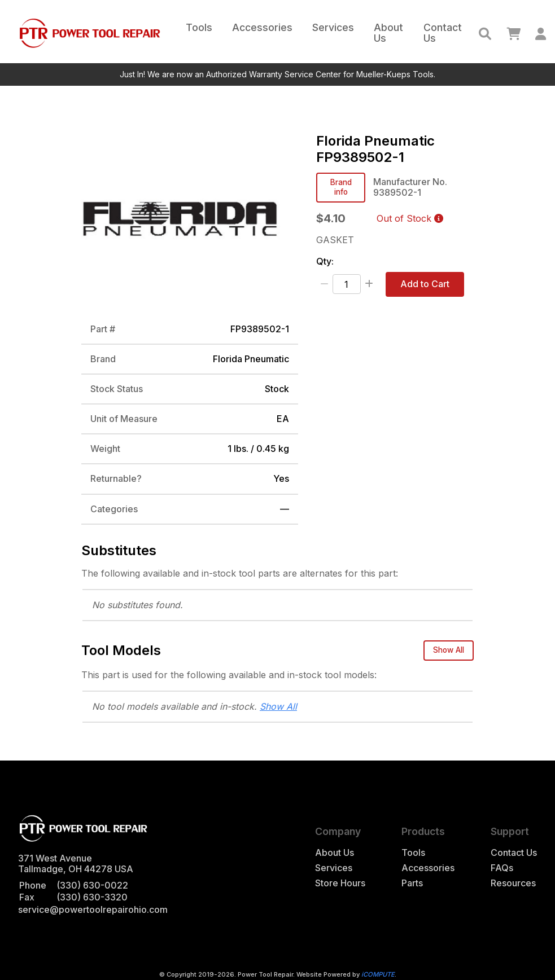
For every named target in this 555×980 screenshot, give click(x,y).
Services (333, 27)
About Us (388, 33)
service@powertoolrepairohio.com (93, 909)
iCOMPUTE (378, 974)
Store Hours (340, 883)
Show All (449, 650)
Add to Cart (425, 284)
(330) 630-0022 (92, 885)
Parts (412, 883)
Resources (513, 883)
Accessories (262, 27)
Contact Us (443, 33)
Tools (199, 27)
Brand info (341, 187)
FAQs (502, 868)
